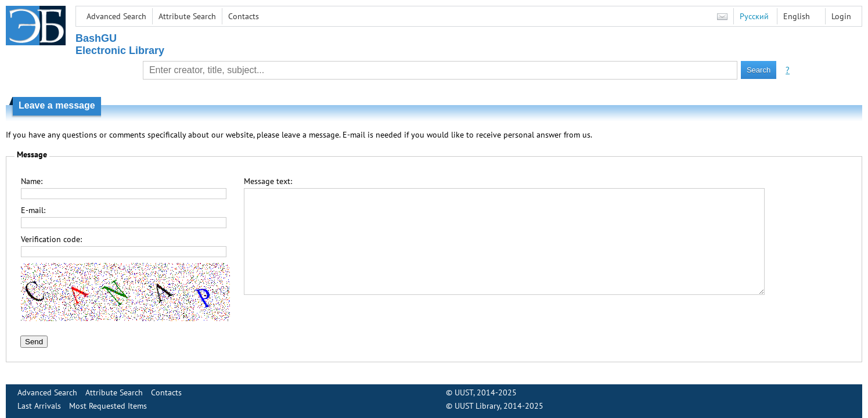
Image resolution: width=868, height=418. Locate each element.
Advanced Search (116, 16)
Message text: (268, 181)
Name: (32, 181)
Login (841, 16)
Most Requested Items (108, 406)
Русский (754, 16)
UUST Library (477, 406)
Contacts (244, 16)
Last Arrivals (39, 406)
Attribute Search (187, 16)
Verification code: (51, 239)
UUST (464, 392)
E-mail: (33, 210)
